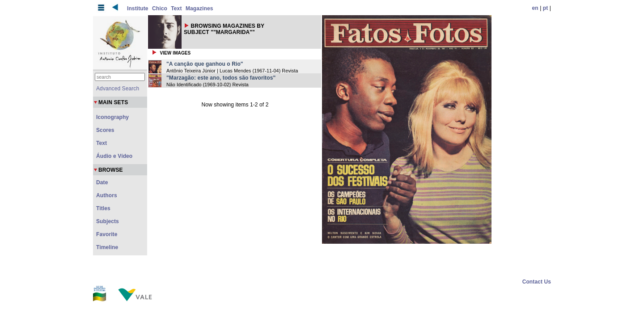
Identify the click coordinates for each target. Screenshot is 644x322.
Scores (105, 130)
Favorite (107, 234)
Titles (103, 208)
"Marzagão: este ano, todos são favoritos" (221, 78)
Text (176, 8)
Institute (138, 8)
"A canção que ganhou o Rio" (205, 64)
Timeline (107, 247)
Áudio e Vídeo (114, 156)
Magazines (199, 8)
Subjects (108, 221)
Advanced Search (118, 89)
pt (546, 8)
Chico (160, 8)
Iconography (112, 117)
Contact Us (537, 282)
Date (102, 182)
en (535, 8)
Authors (107, 195)
